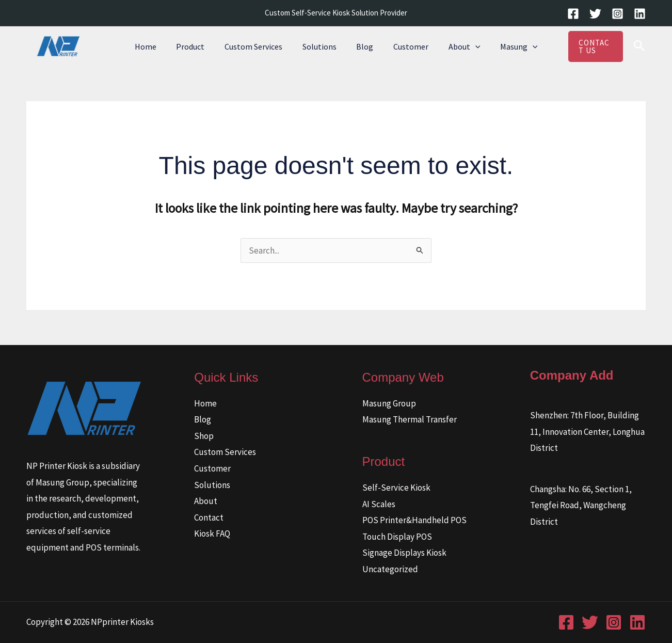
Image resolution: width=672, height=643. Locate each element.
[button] (467, 46)
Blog (363, 46)
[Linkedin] (640, 14)
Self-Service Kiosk (396, 488)
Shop (204, 436)
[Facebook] (573, 14)
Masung (507, 46)
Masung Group (389, 403)
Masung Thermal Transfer (410, 419)
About (456, 46)
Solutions (321, 46)
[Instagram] (618, 14)
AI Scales (379, 504)
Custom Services (259, 46)
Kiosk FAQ (212, 534)
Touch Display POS (397, 537)
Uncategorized (390, 569)
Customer (406, 46)
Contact (209, 517)
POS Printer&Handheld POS (414, 520)
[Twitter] (595, 14)
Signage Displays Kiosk (404, 553)
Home (157, 46)
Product (199, 46)
